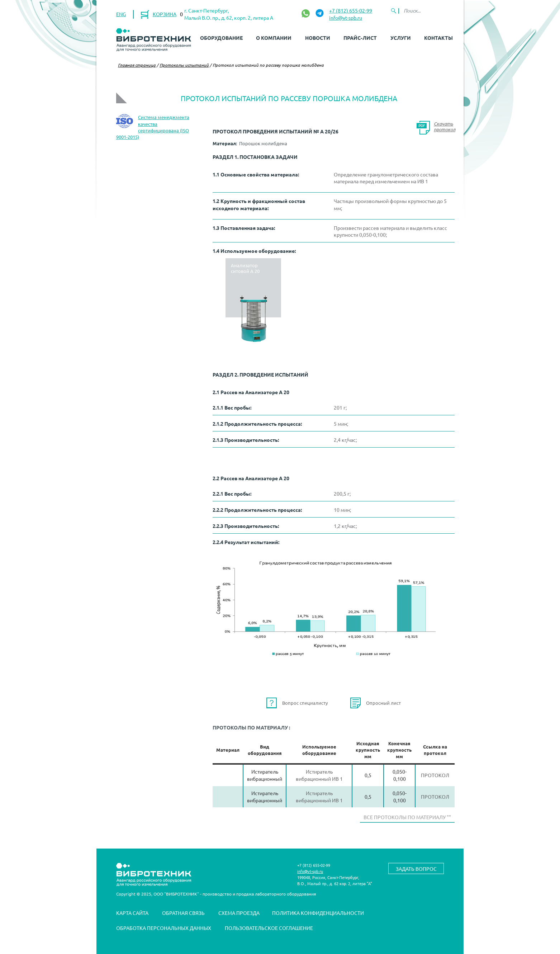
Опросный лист (383, 703)
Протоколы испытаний (184, 65)
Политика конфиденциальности (318, 913)
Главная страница (137, 65)
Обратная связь (183, 913)
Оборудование (221, 38)
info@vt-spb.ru (346, 18)
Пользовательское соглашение (269, 928)
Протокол (435, 775)
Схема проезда (239, 913)
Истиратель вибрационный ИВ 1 (319, 775)
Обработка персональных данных (164, 928)
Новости (318, 38)
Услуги (401, 38)
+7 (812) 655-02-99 (351, 10)
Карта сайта (132, 913)
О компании (274, 38)
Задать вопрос (416, 869)
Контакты (438, 38)
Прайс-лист (360, 38)
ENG (121, 14)
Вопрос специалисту (305, 703)
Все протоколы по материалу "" (407, 817)
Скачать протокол (445, 127)
